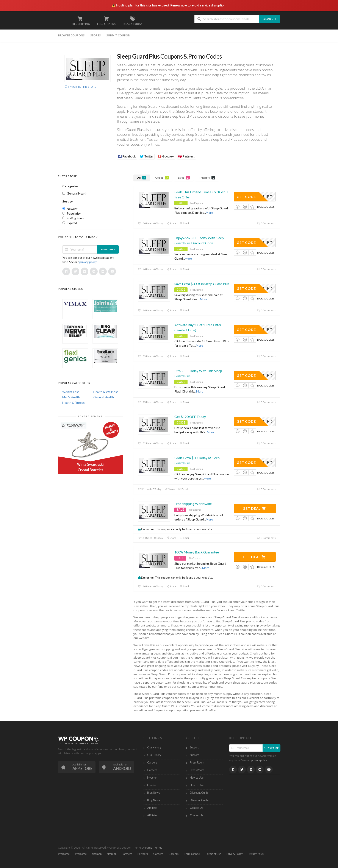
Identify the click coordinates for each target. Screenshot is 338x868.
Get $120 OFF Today (190, 417)
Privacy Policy (235, 854)
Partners (127, 854)
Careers (152, 763)
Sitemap (97, 854)
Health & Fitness (74, 403)
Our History (154, 747)
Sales (184, 178)
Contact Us (196, 808)
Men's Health (71, 397)
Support (194, 747)
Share (171, 223)
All (142, 178)
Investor (152, 778)
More (209, 213)
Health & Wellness (106, 392)
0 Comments (266, 223)
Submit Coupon (118, 35)
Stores (96, 35)
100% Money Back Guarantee (197, 552)
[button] (127, 157)
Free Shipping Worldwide (193, 504)
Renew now (179, 5)
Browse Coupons (71, 35)
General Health (104, 397)
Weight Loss (71, 392)
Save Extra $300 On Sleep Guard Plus (202, 284)
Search (270, 19)
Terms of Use (192, 854)
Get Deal (254, 508)
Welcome (64, 854)
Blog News (154, 793)
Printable (207, 178)
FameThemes (154, 848)
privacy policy (88, 262)
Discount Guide (199, 793)
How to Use (197, 778)
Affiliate (152, 808)
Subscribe (108, 249)
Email (185, 223)
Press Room (197, 763)
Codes (162, 178)
